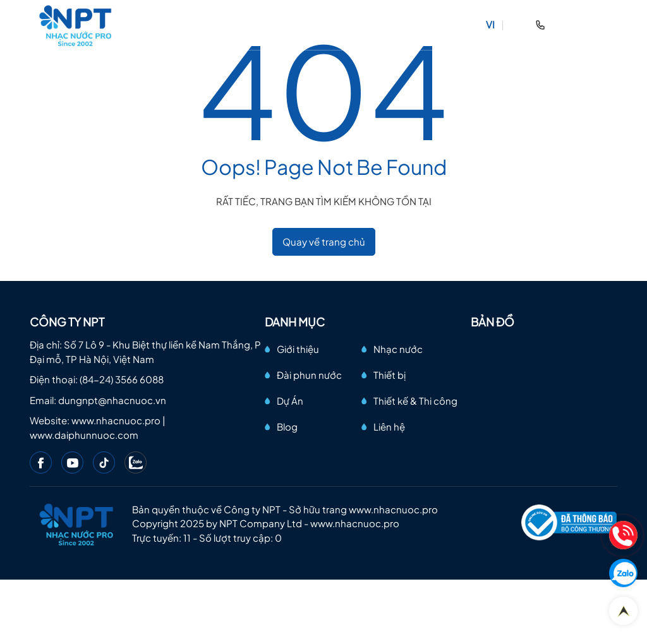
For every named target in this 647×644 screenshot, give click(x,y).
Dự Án (290, 401)
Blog (287, 426)
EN (517, 24)
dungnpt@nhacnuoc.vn (112, 400)
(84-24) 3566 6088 (122, 379)
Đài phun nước (309, 375)
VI (490, 24)
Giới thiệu (298, 349)
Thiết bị (390, 375)
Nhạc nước (398, 349)
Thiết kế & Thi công (415, 401)
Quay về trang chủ (324, 241)
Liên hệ (389, 426)
